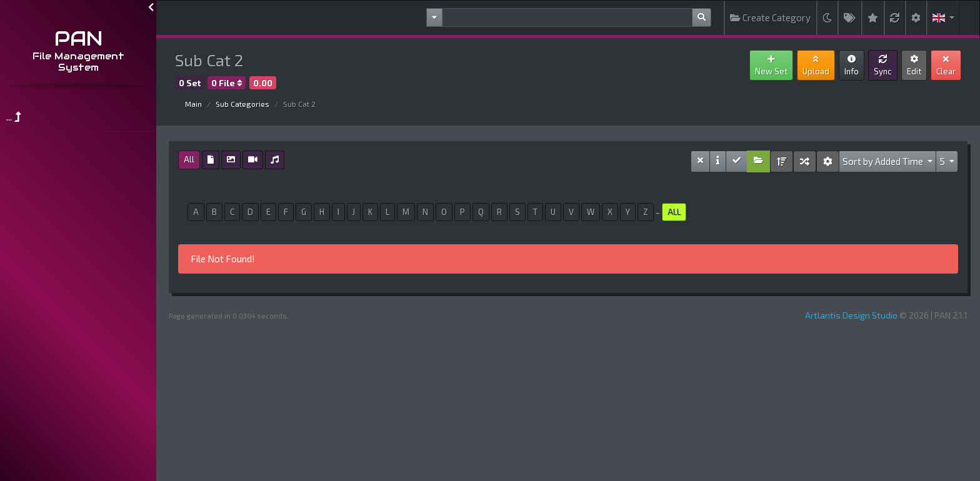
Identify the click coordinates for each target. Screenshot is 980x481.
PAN (78, 38)
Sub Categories (242, 104)
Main (193, 104)
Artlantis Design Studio (851, 315)
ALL (674, 212)
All (189, 159)
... (13, 117)
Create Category (770, 17)
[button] (943, 18)
